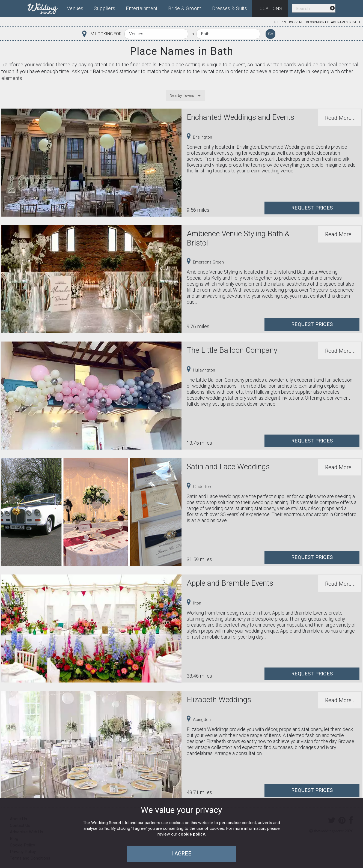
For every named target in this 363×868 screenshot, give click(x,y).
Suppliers (285, 22)
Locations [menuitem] (270, 8)
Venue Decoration (310, 22)
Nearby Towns (182, 95)
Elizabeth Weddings (219, 700)
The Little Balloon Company (232, 350)
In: (192, 34)
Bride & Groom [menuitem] (185, 8)
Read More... (340, 118)
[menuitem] (45, 7)
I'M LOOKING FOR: (105, 34)
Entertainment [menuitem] (142, 8)
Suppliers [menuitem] (105, 8)
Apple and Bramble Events (230, 583)
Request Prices (312, 208)
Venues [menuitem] (75, 8)
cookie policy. (192, 834)
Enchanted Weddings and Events (240, 117)
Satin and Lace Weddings (228, 467)
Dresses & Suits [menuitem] (230, 8)
